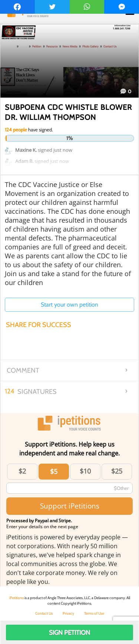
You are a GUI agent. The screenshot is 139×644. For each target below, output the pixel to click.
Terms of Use (94, 613)
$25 (117, 471)
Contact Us (44, 613)
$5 (54, 471)
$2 (22, 471)
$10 (85, 471)
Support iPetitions (70, 506)
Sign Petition (69, 632)
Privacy (68, 613)
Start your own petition (69, 305)
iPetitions (16, 598)
